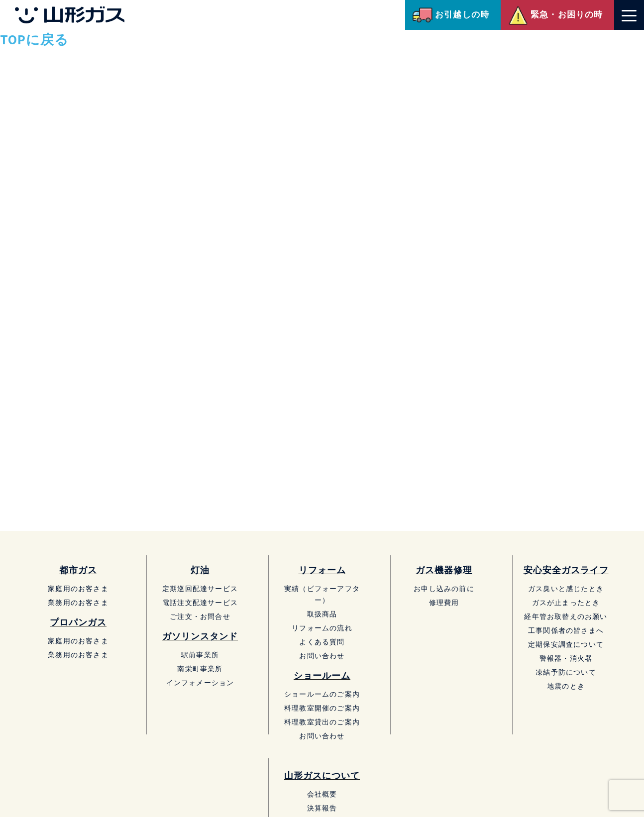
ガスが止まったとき (566, 602)
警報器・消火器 (566, 658)
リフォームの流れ (322, 628)
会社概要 (322, 794)
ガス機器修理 (444, 570)
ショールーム (322, 675)
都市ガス (78, 570)
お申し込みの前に (444, 588)
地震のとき (566, 686)
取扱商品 (322, 614)
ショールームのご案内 (322, 694)
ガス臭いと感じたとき (566, 588)
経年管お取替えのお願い (566, 616)
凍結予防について (566, 672)
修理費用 (444, 602)
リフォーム (322, 570)
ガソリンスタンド (200, 636)
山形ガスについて (322, 775)
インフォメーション (200, 682)
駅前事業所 (200, 655)
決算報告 (322, 808)
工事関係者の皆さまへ (566, 630)
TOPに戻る (34, 39)
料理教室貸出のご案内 (322, 722)
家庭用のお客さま (78, 588)
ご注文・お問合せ (200, 616)
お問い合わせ (322, 656)
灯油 (200, 570)
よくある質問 (322, 642)
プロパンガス (78, 622)
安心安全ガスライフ (566, 570)
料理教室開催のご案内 (322, 708)
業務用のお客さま (78, 602)
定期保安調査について (566, 644)
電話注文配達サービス (200, 602)
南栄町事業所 (200, 668)
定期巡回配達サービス (200, 588)
